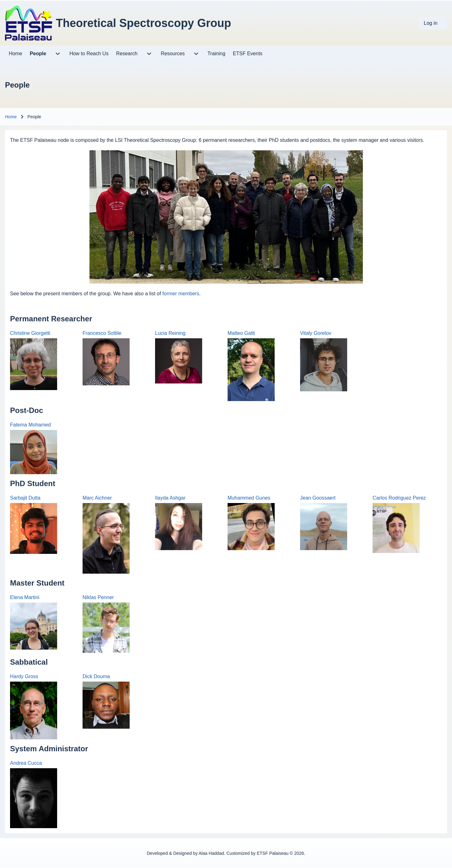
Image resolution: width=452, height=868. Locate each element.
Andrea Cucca (26, 763)
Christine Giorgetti (30, 333)
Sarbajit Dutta (25, 498)
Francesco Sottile (102, 333)
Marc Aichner (97, 498)
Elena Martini (25, 597)
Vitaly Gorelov (316, 333)
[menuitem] (433, 23)
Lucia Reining (170, 333)
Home (11, 117)
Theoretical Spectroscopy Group (143, 23)
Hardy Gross (24, 676)
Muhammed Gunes (249, 498)
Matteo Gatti (241, 333)
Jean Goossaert (318, 498)
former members (181, 294)
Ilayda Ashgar (170, 498)
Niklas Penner (98, 597)
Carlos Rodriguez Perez (399, 498)
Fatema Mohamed (30, 425)
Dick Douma (96, 676)
